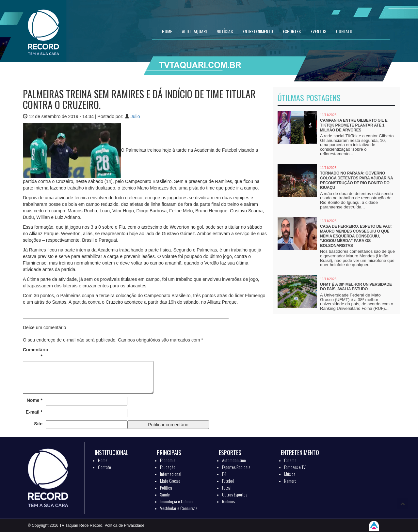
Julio (135, 116)
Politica (166, 487)
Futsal (227, 487)
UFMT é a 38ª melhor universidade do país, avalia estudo (356, 287)
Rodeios (228, 501)
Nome (35, 400)
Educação (168, 467)
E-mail (34, 412)
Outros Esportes (235, 494)
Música (290, 474)
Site (38, 424)
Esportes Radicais (236, 467)
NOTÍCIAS (225, 31)
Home (103, 460)
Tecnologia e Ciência (177, 501)
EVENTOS (318, 31)
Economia (168, 460)
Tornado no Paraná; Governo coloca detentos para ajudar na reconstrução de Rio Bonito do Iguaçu (356, 180)
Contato (104, 467)
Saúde (165, 494)
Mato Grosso (170, 481)
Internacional (171, 474)
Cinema (290, 460)
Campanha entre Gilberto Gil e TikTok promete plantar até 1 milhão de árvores (354, 125)
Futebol (228, 481)
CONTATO (344, 31)
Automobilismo (234, 460)
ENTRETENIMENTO (258, 31)
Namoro (290, 481)
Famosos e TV (295, 467)
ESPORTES (292, 31)
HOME (167, 31)
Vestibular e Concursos (179, 508)
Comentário (33, 353)
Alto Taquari (194, 31)
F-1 (224, 474)
